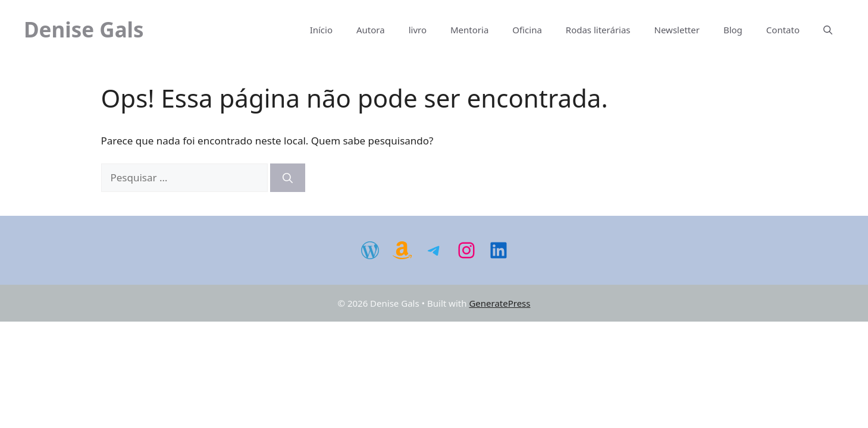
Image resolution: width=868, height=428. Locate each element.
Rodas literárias (598, 30)
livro (418, 30)
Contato (783, 30)
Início (321, 30)
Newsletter (677, 30)
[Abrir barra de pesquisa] (828, 30)
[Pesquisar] (288, 178)
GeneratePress (499, 303)
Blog (733, 30)
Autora (371, 30)
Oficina (527, 30)
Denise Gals (84, 29)
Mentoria (469, 30)
